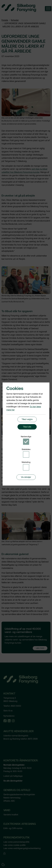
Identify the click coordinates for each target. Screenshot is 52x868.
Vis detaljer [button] (26, 477)
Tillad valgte (27, 419)
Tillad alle (27, 427)
